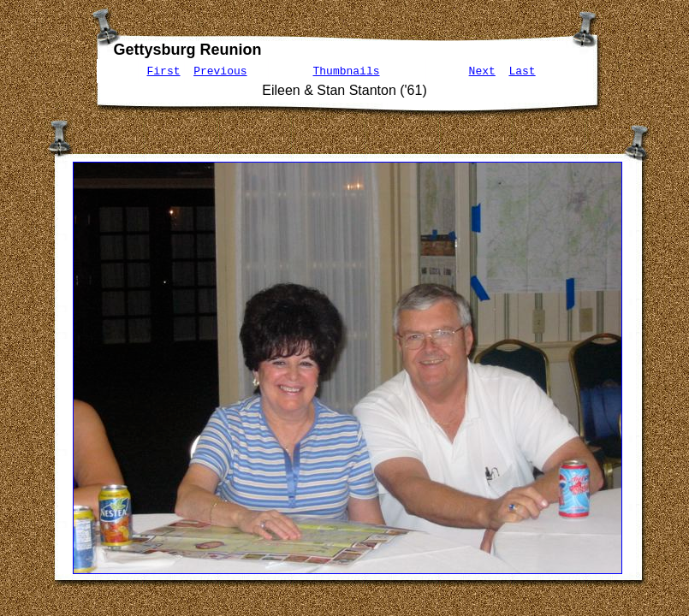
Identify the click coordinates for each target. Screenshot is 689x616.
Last (522, 71)
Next (482, 71)
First (164, 71)
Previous (220, 71)
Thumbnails (347, 71)
